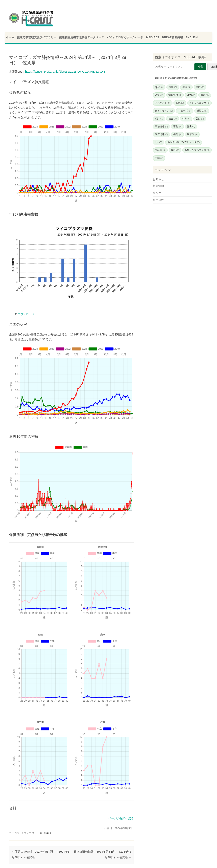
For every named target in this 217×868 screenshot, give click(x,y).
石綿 (180, 103)
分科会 (160, 150)
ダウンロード (26, 314)
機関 (177, 134)
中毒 (186, 119)
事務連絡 (161, 126)
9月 (158, 142)
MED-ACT (153, 37)
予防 (159, 158)
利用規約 (158, 200)
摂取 (200, 87)
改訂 (159, 119)
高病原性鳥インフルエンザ (184, 142)
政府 (175, 150)
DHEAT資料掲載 (172, 37)
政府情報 (161, 134)
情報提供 (175, 95)
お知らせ (158, 179)
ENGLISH (192, 37)
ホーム (10, 37)
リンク (157, 193)
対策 (159, 95)
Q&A (159, 87)
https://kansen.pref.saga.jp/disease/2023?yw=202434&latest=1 (65, 72)
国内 (205, 95)
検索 (200, 67)
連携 (191, 95)
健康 (186, 87)
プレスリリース (33, 833)
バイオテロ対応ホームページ (125, 37)
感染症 (47, 833)
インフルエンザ (199, 103)
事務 (177, 126)
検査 (172, 119)
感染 (173, 87)
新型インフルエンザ (197, 150)
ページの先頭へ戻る (121, 818)
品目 (200, 119)
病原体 (192, 134)
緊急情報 (158, 186)
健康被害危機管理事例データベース (82, 37)
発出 (191, 126)
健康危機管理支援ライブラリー (37, 37)
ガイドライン (164, 111)
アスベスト (163, 103)
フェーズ (185, 111)
